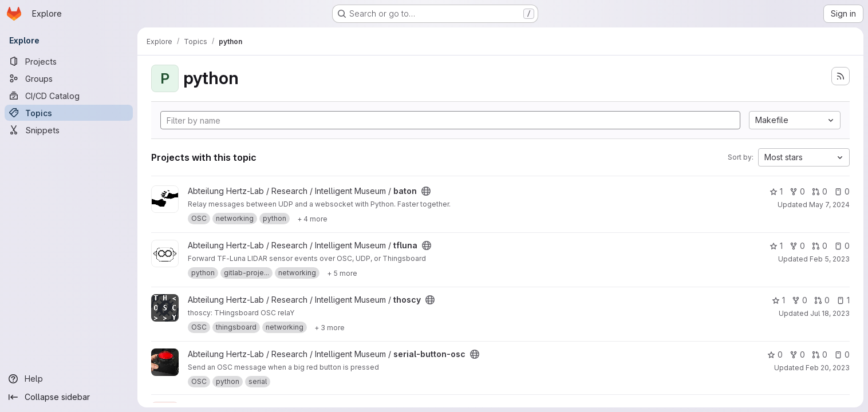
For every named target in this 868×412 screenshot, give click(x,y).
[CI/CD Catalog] (69, 96)
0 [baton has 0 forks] (797, 191)
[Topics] (69, 113)
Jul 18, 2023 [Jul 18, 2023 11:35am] (830, 313)
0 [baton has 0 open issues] (842, 191)
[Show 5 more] (342, 273)
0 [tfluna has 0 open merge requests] (820, 246)
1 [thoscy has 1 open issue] (843, 300)
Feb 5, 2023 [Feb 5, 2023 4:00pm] (830, 259)
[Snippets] (69, 130)
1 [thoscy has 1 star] (778, 300)
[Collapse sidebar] (69, 397)
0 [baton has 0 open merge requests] (820, 191)
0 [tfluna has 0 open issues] (842, 246)
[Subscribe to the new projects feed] (841, 76)
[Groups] (69, 78)
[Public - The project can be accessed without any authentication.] (426, 191)
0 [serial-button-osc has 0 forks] (797, 354)
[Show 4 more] (312, 219)
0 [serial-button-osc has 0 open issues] (842, 354)
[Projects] (69, 61)
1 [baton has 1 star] (776, 191)
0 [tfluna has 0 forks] (797, 246)
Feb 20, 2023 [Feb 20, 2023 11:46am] (828, 368)
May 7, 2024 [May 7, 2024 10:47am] (829, 205)
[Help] (69, 379)
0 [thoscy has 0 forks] (800, 300)
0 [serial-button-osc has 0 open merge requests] (820, 354)
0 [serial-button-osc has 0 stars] (775, 354)
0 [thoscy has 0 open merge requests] (822, 300)
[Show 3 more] (330, 327)
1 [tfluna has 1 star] (776, 246)
